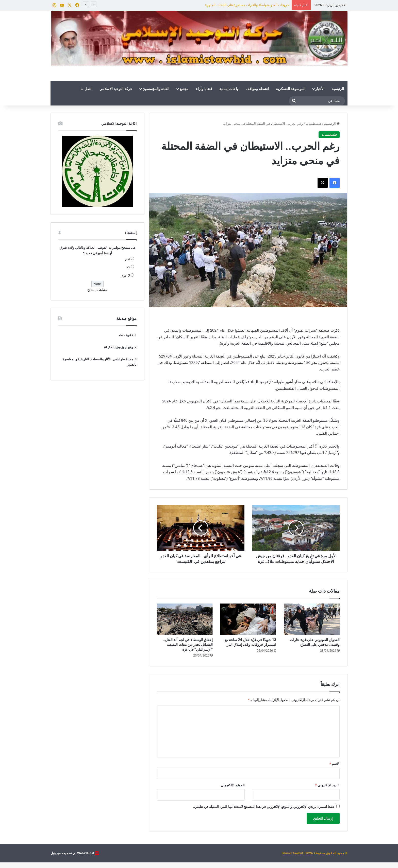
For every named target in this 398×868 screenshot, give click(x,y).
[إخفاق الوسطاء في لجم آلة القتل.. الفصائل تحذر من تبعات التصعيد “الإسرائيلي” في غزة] (185, 625)
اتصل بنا (86, 89)
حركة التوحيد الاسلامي (116, 89)
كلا (128, 267)
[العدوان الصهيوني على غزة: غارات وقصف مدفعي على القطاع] (312, 625)
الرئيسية (338, 89)
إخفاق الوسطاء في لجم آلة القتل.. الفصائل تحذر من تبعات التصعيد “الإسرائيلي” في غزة (188, 650)
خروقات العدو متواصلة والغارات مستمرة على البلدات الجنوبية (247, 5)
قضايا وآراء (204, 89)
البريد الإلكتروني (327, 791)
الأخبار (320, 89)
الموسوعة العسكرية (291, 89)
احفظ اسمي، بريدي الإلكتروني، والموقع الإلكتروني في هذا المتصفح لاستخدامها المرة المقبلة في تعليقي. (264, 812)
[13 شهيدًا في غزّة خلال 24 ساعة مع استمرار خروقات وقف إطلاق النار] (248, 625)
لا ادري (125, 276)
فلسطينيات (313, 124)
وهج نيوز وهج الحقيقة (119, 347)
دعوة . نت (126, 335)
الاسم (335, 769)
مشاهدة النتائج (97, 290)
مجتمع (184, 89)
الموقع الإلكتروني (233, 791)
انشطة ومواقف (257, 89)
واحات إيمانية (229, 89)
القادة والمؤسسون (156, 89)
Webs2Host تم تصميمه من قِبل (72, 859)
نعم (128, 259)
